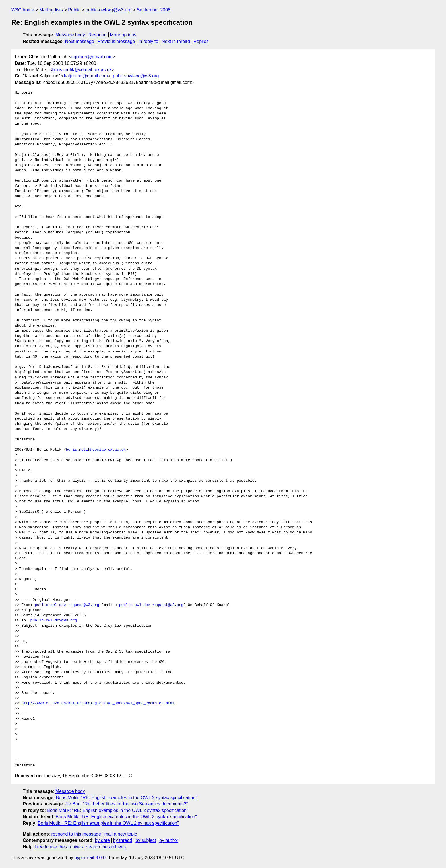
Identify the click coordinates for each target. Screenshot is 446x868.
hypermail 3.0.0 (90, 858)
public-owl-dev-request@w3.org (67, 605)
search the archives (106, 847)
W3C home (23, 10)
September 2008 (153, 10)
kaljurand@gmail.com (86, 76)
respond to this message (76, 834)
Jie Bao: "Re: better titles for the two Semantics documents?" (126, 804)
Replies (201, 41)
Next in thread (176, 41)
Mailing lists (51, 10)
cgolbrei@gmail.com (92, 57)
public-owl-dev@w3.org (54, 620)
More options (123, 35)
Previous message (116, 41)
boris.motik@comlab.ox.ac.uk (82, 70)
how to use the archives (59, 847)
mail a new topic (121, 834)
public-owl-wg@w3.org (109, 10)
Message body (70, 35)
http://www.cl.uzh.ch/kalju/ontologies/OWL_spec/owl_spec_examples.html (98, 703)
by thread (123, 840)
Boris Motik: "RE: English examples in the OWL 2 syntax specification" (127, 798)
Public (74, 10)
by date (102, 840)
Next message (80, 41)
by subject (146, 840)
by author (169, 840)
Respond (98, 35)
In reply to (148, 41)
